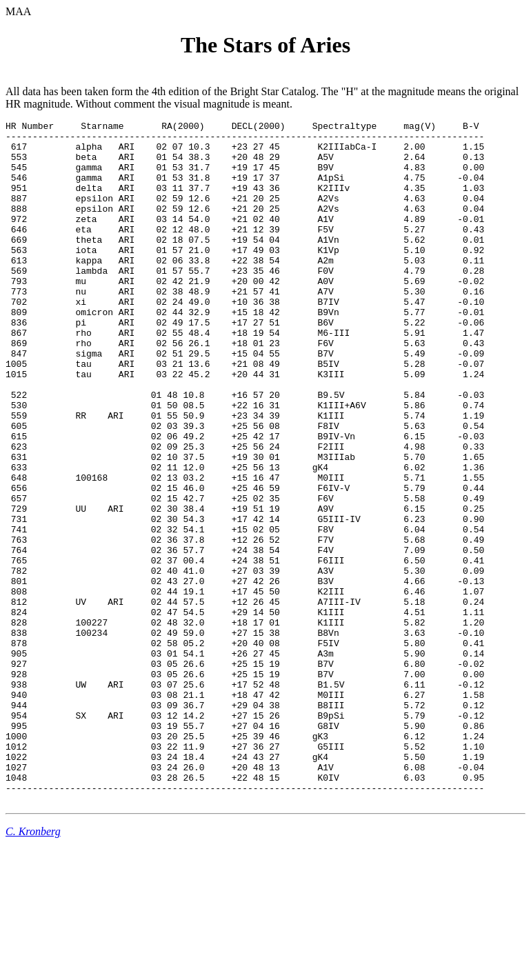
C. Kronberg (33, 968)
